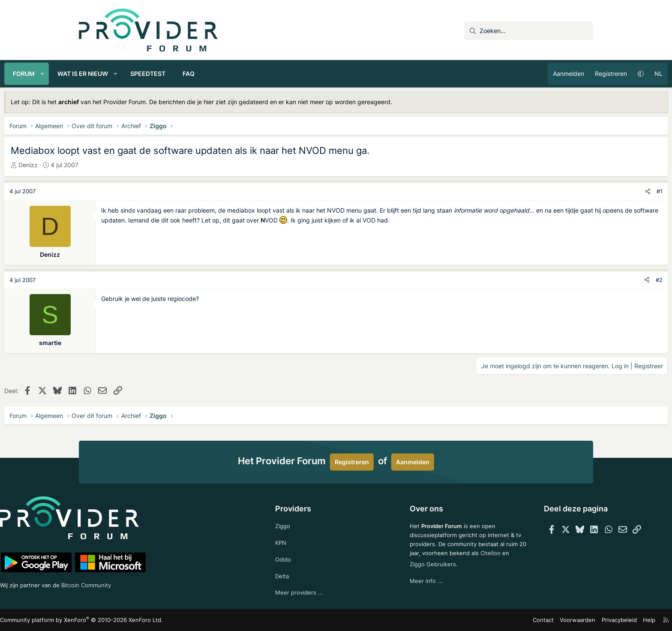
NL (584, 74)
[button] (117, 74)
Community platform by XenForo (152, 620)
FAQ (263, 74)
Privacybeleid (543, 620)
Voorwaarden (505, 620)
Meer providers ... (316, 592)
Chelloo (404, 571)
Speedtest (222, 74)
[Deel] (573, 191)
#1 (585, 191)
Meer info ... (410, 588)
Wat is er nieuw (157, 74)
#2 (585, 280)
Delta (298, 575)
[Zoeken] (529, 31)
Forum (98, 74)
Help (571, 620)
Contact (473, 620)
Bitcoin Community (169, 583)
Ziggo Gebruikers (449, 571)
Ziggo (299, 523)
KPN (297, 540)
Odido (300, 557)
